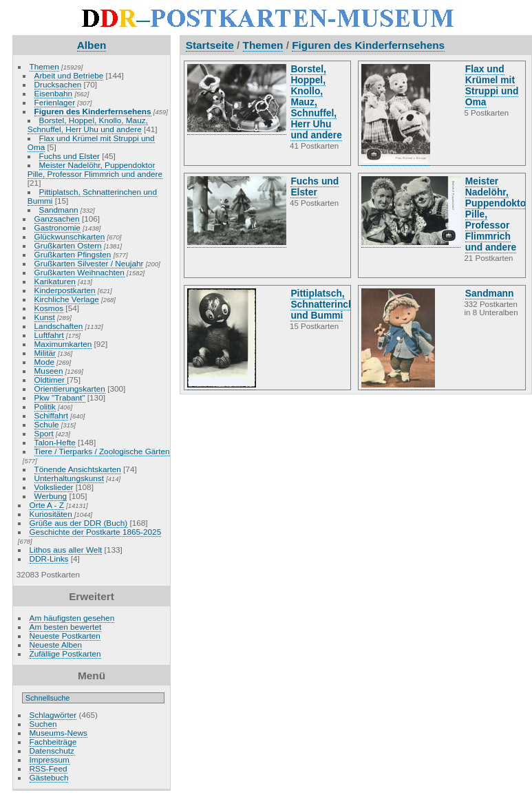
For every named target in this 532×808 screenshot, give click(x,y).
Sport (44, 433)
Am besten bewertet (66, 627)
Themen (44, 66)
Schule (47, 424)
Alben (92, 45)
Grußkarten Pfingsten (73, 254)
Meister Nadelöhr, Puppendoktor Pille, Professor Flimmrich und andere (95, 169)
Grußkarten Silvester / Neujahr (89, 263)
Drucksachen (58, 84)
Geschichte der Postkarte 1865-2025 (96, 532)
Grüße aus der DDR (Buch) (79, 523)
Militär (45, 353)
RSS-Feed (49, 768)
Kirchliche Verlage (67, 299)
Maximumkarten (63, 344)
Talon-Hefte (55, 442)
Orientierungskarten (70, 389)
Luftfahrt (49, 335)
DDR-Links (49, 559)
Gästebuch (49, 777)
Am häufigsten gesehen (72, 618)
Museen (49, 371)
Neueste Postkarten (65, 636)
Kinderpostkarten (65, 290)
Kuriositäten (52, 514)
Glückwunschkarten (70, 236)
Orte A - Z (47, 505)
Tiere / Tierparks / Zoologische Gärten (102, 451)
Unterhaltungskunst (69, 478)
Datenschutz (52, 751)
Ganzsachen (57, 219)
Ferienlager (55, 102)
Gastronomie (57, 227)
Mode (44, 362)
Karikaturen (55, 281)
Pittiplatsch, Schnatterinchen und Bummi (92, 196)
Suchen (43, 724)
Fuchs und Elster (70, 156)
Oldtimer (51, 380)
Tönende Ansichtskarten (78, 469)
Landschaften (59, 326)
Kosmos (49, 308)
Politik (45, 406)
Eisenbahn (54, 93)
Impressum (50, 759)
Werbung (51, 496)
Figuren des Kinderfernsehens (93, 111)
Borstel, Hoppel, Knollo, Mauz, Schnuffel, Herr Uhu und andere (88, 125)
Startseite (210, 45)
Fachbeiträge (53, 742)
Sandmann (59, 210)
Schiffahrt (52, 415)
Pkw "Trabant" (60, 397)
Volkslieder (54, 487)
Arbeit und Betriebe (69, 75)
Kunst (45, 317)
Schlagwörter (53, 715)
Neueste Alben (56, 645)
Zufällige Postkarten (65, 653)
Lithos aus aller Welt (66, 550)
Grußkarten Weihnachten (79, 272)
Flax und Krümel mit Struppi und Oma (91, 142)
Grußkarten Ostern (68, 245)
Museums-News (58, 733)
